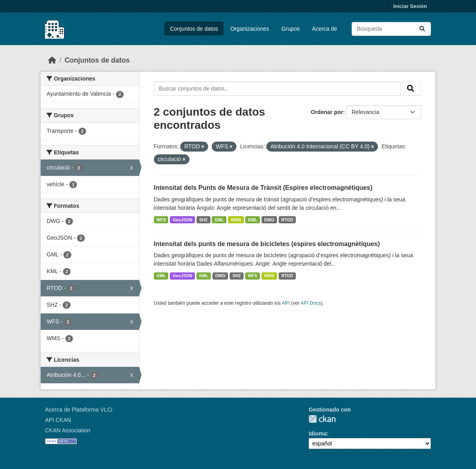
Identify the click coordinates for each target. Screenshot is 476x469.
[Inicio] (52, 60)
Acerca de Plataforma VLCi (79, 410)
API (286, 303)
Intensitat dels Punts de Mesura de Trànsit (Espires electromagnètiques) (263, 188)
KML (253, 220)
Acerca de (325, 29)
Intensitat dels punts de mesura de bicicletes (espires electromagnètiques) (267, 244)
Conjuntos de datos (194, 29)
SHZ (204, 220)
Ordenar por (327, 112)
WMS (236, 220)
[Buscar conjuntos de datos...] (391, 29)
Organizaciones (250, 29)
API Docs (311, 303)
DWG (269, 220)
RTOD (287, 220)
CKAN (322, 419)
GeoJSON (182, 220)
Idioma (318, 434)
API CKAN (58, 420)
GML (219, 220)
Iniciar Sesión (410, 6)
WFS (161, 220)
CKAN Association (68, 430)
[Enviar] (422, 29)
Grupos (291, 29)
